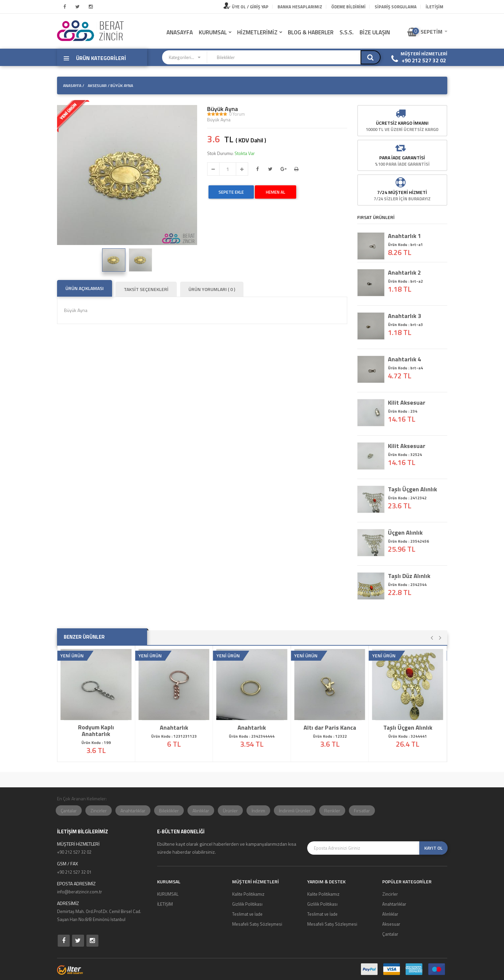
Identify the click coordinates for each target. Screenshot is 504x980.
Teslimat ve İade (247, 914)
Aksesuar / (99, 85)
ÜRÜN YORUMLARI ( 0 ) (212, 289)
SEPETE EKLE (231, 192)
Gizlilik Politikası (247, 904)
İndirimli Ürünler (295, 810)
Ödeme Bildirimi (348, 7)
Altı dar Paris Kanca (330, 728)
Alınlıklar (201, 810)
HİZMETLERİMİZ (257, 32)
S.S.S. (347, 32)
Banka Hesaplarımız (300, 7)
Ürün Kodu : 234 (403, 411)
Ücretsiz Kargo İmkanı (402, 123)
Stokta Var (245, 153)
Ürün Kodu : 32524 (405, 454)
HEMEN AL (276, 192)
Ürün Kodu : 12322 (330, 736)
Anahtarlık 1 (404, 236)
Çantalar (69, 810)
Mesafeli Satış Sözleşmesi (257, 924)
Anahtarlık (174, 728)
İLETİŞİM (434, 7)
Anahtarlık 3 (404, 316)
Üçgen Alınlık (405, 533)
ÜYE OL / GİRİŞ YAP (246, 7)
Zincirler (99, 810)
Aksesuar (391, 924)
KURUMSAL (213, 32)
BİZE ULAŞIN (375, 32)
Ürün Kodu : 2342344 (407, 584)
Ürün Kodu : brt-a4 (405, 368)
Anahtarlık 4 (404, 359)
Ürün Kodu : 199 (96, 742)
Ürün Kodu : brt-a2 (405, 281)
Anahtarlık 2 (404, 273)
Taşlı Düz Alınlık (409, 576)
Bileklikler (169, 810)
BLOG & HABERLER (311, 32)
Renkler (332, 810)
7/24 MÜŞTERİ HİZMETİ (402, 192)
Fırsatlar (362, 810)
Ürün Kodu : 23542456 (408, 541)
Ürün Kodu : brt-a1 (405, 244)
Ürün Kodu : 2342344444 (252, 736)
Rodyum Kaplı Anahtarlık (96, 731)
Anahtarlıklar (133, 810)
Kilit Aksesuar (407, 403)
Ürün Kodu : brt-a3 (405, 324)
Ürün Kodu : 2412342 (407, 498)
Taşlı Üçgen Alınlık (412, 489)
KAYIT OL (433, 848)
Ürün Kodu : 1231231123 (174, 736)
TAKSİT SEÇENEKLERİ (146, 289)
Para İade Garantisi (402, 157)
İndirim (258, 810)
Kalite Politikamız (248, 894)
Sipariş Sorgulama (396, 7)
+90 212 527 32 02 (424, 60)
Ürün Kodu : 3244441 (408, 736)
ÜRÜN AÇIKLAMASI (85, 288)
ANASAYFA (180, 32)
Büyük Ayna (222, 109)
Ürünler (230, 810)
